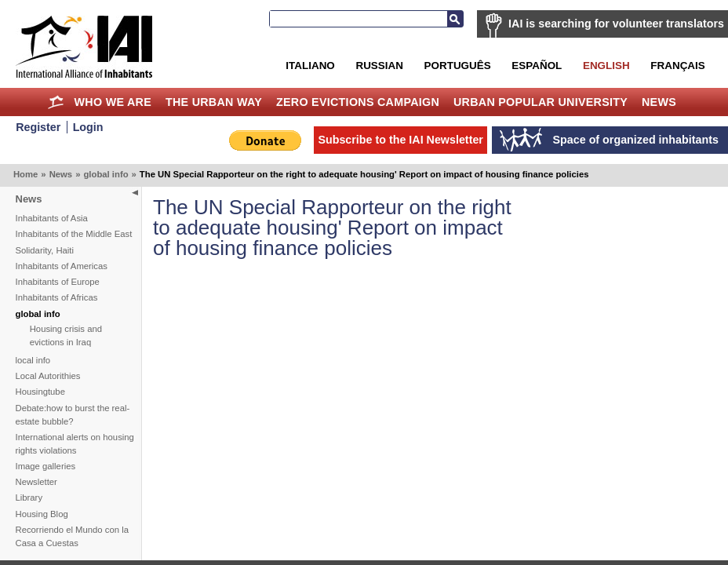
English (606, 66)
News (659, 102)
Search (455, 19)
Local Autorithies (48, 376)
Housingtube (40, 392)
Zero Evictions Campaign (358, 102)
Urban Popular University (541, 102)
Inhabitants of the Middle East (74, 234)
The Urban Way (214, 102)
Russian (379, 66)
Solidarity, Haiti (45, 250)
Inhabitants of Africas (57, 297)
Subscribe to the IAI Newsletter (400, 140)
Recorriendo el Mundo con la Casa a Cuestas (72, 536)
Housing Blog (42, 514)
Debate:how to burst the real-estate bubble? (73, 415)
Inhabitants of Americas (62, 266)
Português (458, 66)
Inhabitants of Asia (52, 218)
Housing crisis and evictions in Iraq (66, 335)
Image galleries (46, 466)
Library (29, 498)
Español (537, 66)
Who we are (113, 102)
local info (33, 360)
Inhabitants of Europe (58, 282)
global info (106, 174)
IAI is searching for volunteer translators (616, 24)
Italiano (310, 66)
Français (677, 66)
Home (56, 102)
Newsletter (36, 482)
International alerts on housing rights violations (75, 444)
